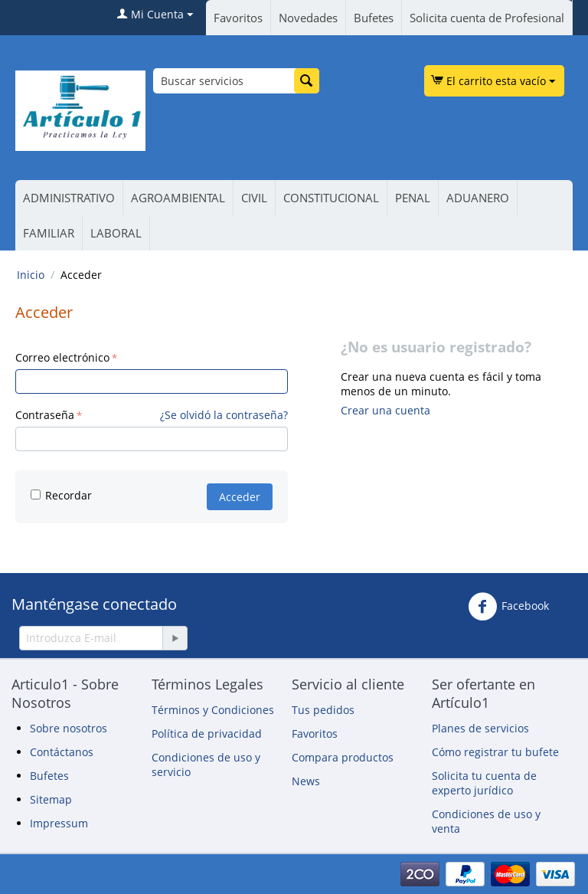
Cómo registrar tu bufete (495, 752)
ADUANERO (478, 198)
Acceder (240, 497)
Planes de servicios (480, 728)
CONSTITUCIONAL (331, 198)
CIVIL (254, 198)
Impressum (59, 823)
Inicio (31, 275)
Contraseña (45, 415)
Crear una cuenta (385, 410)
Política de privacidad (207, 734)
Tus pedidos (323, 710)
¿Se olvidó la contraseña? (224, 415)
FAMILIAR (49, 233)
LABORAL (116, 233)
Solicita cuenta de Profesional (487, 18)
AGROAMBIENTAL (178, 198)
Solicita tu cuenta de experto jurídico (484, 783)
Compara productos (343, 757)
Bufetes (374, 18)
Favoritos (238, 18)
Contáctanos (62, 752)
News (306, 781)
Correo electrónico (62, 357)
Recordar (61, 495)
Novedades (308, 18)
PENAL (413, 198)
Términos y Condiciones (213, 710)
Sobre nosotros (69, 728)
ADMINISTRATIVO (69, 198)
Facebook (508, 607)
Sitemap (51, 799)
